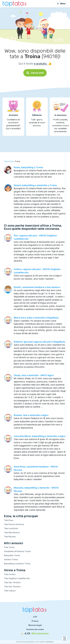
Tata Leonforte (11, 528)
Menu (61, 4)
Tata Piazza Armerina (14, 524)
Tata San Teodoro (12, 582)
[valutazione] (35, 634)
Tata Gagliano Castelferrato (17, 578)
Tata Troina (9, 547)
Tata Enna (9, 520)
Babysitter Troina (12, 555)
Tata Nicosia (10, 537)
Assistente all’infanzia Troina (17, 551)
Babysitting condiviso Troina (17, 564)
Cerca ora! (35, 73)
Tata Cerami (10, 574)
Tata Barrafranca (12, 532)
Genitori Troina (11, 559)
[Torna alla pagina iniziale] (15, 4)
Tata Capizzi (10, 591)
